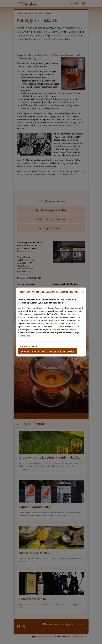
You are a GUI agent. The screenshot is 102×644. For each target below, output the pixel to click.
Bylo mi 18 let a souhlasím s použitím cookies (48, 351)
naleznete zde (24, 336)
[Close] (83, 292)
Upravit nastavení (28, 346)
